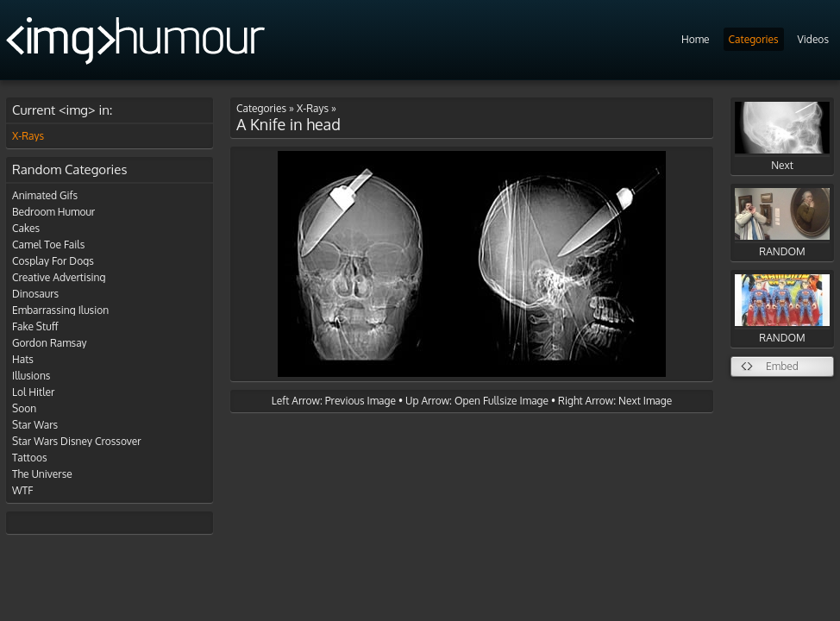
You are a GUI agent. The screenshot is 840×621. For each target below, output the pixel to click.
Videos (813, 39)
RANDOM (782, 223)
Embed (782, 366)
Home (696, 39)
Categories (754, 39)
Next (782, 137)
